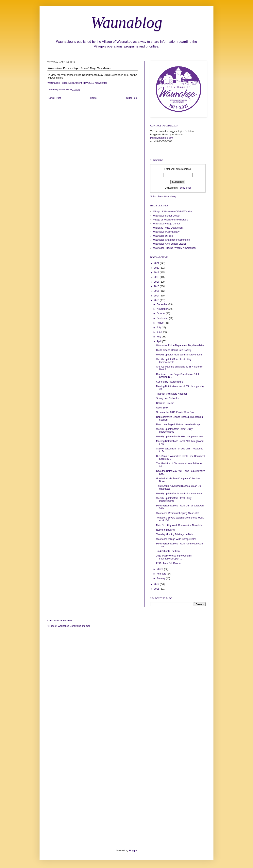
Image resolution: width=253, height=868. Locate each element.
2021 (157, 263)
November (163, 309)
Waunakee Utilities (163, 236)
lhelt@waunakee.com (162, 138)
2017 (157, 282)
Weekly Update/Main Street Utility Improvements (174, 361)
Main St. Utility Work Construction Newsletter (180, 525)
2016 (157, 286)
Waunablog (126, 22)
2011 (157, 589)
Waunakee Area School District (169, 244)
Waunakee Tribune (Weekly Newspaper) (174, 248)
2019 (157, 273)
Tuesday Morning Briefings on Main (175, 534)
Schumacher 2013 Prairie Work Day (175, 412)
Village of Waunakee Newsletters (170, 220)
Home (93, 98)
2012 (157, 584)
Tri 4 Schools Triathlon (168, 551)
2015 (157, 291)
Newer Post (55, 98)
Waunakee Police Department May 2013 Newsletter (77, 83)
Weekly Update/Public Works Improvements (179, 355)
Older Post (132, 98)
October (161, 313)
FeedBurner (185, 188)
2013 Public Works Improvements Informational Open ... (174, 557)
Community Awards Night (169, 382)
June (160, 332)
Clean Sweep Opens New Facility (174, 350)
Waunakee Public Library (166, 232)
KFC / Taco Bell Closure (169, 563)
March (160, 569)
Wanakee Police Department (168, 228)
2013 (157, 300)
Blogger (133, 851)
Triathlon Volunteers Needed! (171, 394)
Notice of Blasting (165, 530)
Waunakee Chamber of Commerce (171, 240)
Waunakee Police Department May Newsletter (180, 345)
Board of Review (165, 403)
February (162, 574)
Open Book (162, 408)
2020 (157, 268)
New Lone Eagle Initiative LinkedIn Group (178, 425)
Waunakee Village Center (167, 224)
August (161, 323)
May (159, 337)
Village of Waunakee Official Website (173, 212)
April (159, 341)
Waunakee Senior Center (166, 216)
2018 (157, 277)
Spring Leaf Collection (168, 398)
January (161, 578)
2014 (157, 296)
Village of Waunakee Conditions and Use (69, 626)
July (159, 328)
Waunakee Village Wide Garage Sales (176, 539)
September (163, 318)
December (163, 304)
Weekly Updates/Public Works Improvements (180, 437)
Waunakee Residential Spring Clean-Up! (177, 513)
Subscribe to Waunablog (163, 197)
